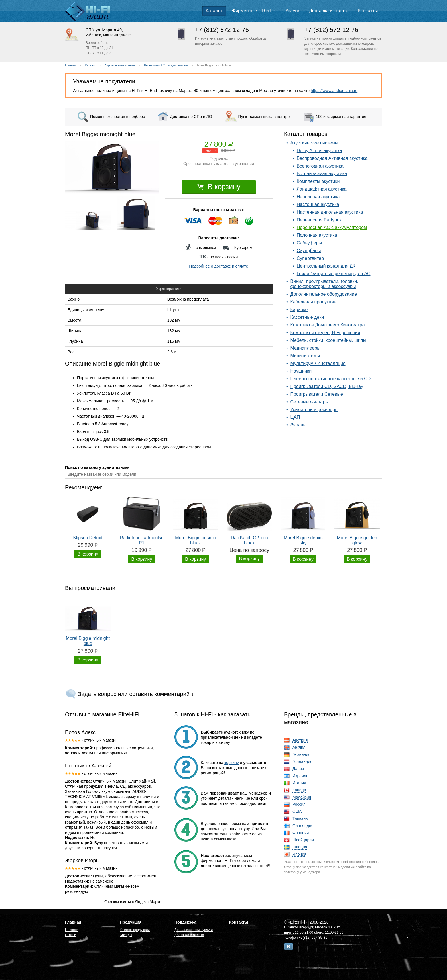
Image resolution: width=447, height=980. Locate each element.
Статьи (71, 935)
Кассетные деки (307, 317)
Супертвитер (310, 258)
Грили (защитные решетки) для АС (334, 274)
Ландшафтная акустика (322, 189)
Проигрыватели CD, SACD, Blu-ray (327, 386)
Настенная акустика (318, 204)
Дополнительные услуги (194, 930)
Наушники (301, 371)
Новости (72, 930)
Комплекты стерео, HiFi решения (325, 333)
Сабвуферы (309, 243)
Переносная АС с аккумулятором (166, 65)
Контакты (368, 11)
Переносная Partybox (319, 220)
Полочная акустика (317, 235)
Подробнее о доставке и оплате (219, 266)
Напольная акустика (318, 197)
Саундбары (309, 251)
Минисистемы (305, 356)
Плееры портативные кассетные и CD (330, 379)
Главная (70, 65)
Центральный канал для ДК (326, 266)
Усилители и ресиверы (314, 410)
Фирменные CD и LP (254, 11)
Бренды (126, 935)
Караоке (299, 310)
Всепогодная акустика (320, 166)
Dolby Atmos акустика (319, 151)
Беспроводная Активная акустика (332, 158)
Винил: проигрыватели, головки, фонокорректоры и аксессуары (324, 284)
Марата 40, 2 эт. (328, 927)
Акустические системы (120, 65)
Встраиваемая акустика (322, 174)
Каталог (214, 11)
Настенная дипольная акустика (330, 212)
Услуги (292, 11)
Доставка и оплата (329, 11)
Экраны (298, 425)
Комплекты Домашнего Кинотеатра (327, 325)
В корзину (219, 187)
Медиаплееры (305, 348)
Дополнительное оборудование (324, 294)
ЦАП (295, 417)
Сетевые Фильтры (309, 402)
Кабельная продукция (313, 302)
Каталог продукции (135, 930)
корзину (232, 763)
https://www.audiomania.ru (334, 91)
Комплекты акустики (318, 181)
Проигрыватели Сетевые (316, 394)
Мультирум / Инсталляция (318, 363)
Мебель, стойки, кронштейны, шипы (328, 340)
